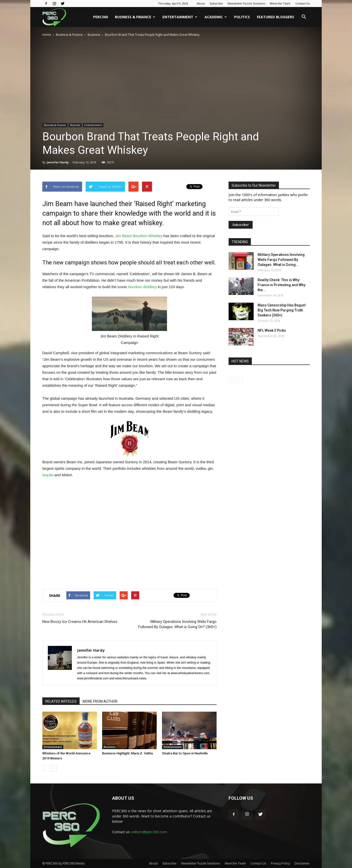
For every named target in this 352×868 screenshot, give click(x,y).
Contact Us (303, 3)
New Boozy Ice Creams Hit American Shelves (80, 622)
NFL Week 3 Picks (272, 330)
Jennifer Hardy (58, 162)
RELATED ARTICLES (61, 701)
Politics (242, 17)
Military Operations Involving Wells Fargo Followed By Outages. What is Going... (281, 260)
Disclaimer (302, 863)
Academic (216, 17)
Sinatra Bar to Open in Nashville (185, 753)
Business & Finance (135, 17)
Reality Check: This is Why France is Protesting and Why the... (282, 285)
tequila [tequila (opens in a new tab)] (48, 475)
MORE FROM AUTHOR (100, 701)
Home (47, 35)
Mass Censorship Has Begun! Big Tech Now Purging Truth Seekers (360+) (282, 310)
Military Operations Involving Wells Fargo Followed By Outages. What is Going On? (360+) (177, 624)
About (201, 3)
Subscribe (216, 3)
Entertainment (180, 17)
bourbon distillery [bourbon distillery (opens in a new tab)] (143, 287)
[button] (304, 17)
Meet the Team (280, 3)
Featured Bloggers (276, 17)
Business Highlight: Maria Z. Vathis (128, 753)
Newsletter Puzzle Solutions (246, 3)
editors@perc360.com (149, 832)
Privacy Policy (280, 863)
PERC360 (101, 17)
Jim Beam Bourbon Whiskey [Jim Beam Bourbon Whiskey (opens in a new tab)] (139, 236)
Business (94, 35)
